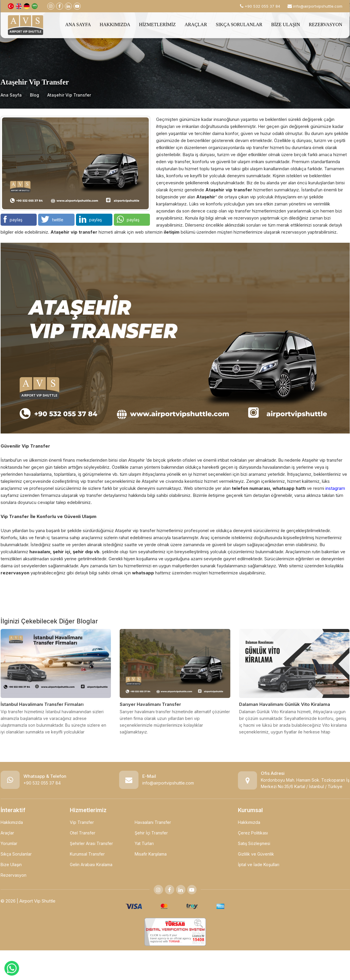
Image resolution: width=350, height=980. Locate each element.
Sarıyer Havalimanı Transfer (150, 704)
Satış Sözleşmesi (254, 843)
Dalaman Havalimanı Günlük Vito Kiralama (285, 704)
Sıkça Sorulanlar (16, 854)
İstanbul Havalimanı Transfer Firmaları (42, 704)
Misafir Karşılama (151, 854)
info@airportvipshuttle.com (318, 6)
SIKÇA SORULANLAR (239, 25)
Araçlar (7, 833)
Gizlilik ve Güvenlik (256, 854)
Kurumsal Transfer (87, 854)
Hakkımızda (12, 822)
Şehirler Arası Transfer (91, 843)
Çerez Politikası (253, 833)
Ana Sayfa (11, 95)
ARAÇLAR (196, 25)
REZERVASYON (326, 25)
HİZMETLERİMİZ (157, 25)
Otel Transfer (83, 833)
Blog (34, 95)
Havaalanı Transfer (153, 822)
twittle (52, 219)
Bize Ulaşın (11, 865)
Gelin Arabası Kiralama (91, 865)
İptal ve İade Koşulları (259, 865)
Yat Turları (144, 843)
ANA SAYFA (78, 25)
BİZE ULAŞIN (285, 25)
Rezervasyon (13, 875)
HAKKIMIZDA (115, 25)
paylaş (13, 219)
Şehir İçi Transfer (151, 833)
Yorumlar (9, 843)
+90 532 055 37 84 (42, 783)
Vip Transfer (82, 822)
